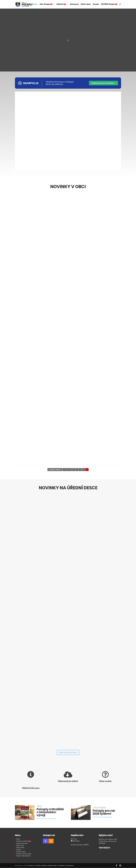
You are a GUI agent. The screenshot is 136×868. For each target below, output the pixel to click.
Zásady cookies (21, 852)
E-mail (74, 839)
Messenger (75, 841)
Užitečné (61, 4)
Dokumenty (74, 4)
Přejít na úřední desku (68, 752)
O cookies (38, 865)
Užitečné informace (22, 843)
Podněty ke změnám (24, 841)
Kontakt (96, 4)
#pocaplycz (104, 847)
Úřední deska (86, 4)
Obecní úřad (20, 845)
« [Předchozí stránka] (64, 470)
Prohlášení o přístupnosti (66, 865)
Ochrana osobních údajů (24, 854)
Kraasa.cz (31, 865)
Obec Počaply (46, 4)
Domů (35, 4)
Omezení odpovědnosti (23, 856)
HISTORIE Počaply (109, 4)
